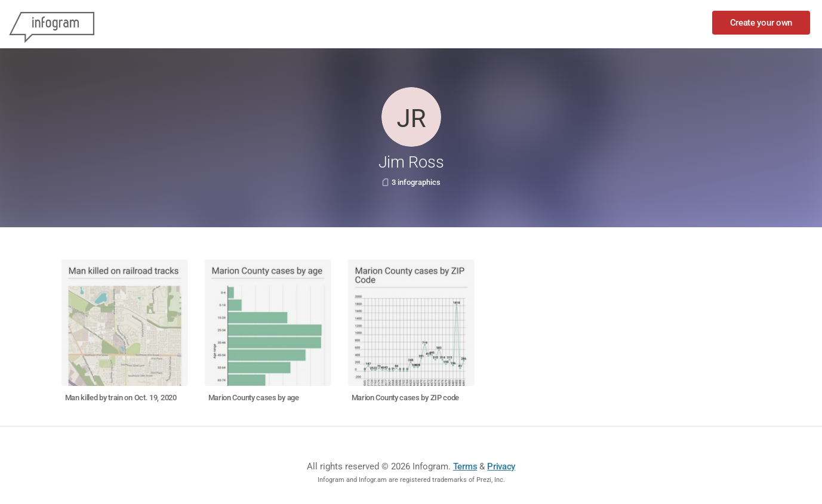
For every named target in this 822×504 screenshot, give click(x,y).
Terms (465, 466)
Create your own (761, 23)
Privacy (501, 466)
